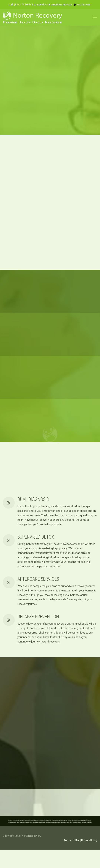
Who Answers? (84, 5)
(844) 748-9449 (24, 4)
